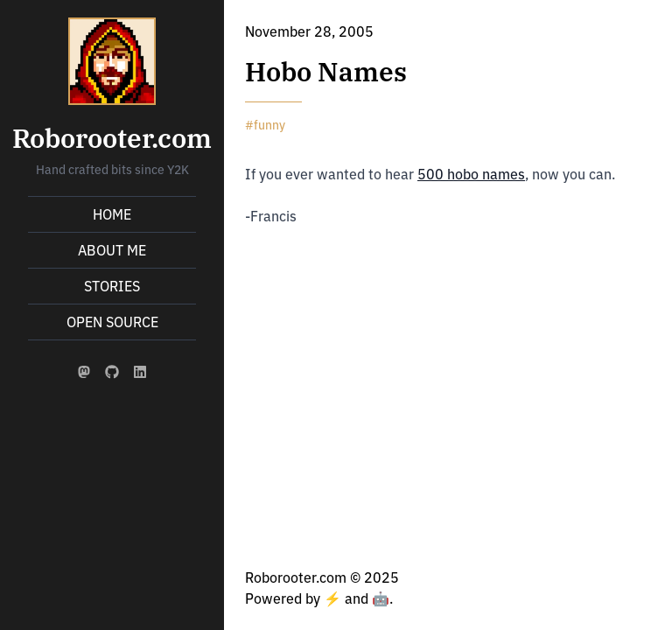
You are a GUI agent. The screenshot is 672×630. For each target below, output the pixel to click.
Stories (112, 286)
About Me (112, 250)
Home (112, 214)
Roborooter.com (112, 138)
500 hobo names (471, 174)
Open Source (112, 322)
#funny (265, 125)
